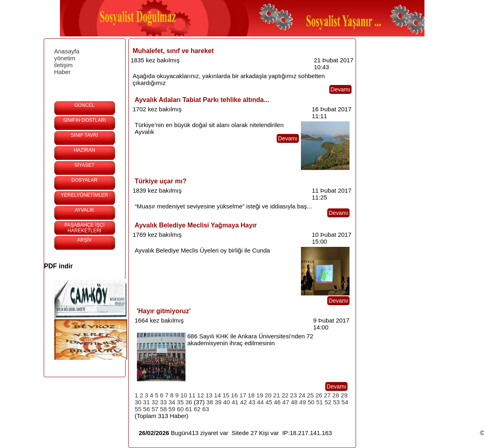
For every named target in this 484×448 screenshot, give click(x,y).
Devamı (340, 89)
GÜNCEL (84, 105)
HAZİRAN (84, 150)
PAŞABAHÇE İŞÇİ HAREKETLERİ (84, 228)
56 (146, 409)
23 (293, 395)
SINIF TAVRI (84, 135)
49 (303, 402)
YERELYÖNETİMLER (84, 195)
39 (218, 402)
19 (260, 395)
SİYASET (85, 165)
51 (320, 402)
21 (277, 395)
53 (336, 402)
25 (310, 395)
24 (302, 395)
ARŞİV (84, 240)
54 (345, 402)
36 (189, 402)
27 (327, 395)
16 (234, 395)
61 (189, 409)
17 (243, 395)
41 (235, 402)
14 (218, 395)
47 (286, 402)
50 (311, 402)
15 (226, 395)
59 (172, 409)
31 (146, 402)
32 (155, 402)
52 (328, 402)
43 (252, 402)
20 (268, 395)
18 (251, 395)
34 (172, 402)
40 (227, 402)
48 (294, 402)
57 (155, 409)
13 (209, 395)
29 (344, 395)
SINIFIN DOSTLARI (84, 120)
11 (192, 395)
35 (180, 402)
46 (277, 402)
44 (261, 402)
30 (138, 402)
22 (285, 395)
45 (269, 402)
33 (163, 402)
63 (206, 409)
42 (244, 402)
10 (184, 395)
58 (163, 409)
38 (210, 402)
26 (319, 395)
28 (336, 395)
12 (201, 395)
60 (180, 409)
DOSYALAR (84, 180)
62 (197, 409)
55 (138, 409)
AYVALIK (84, 210)
